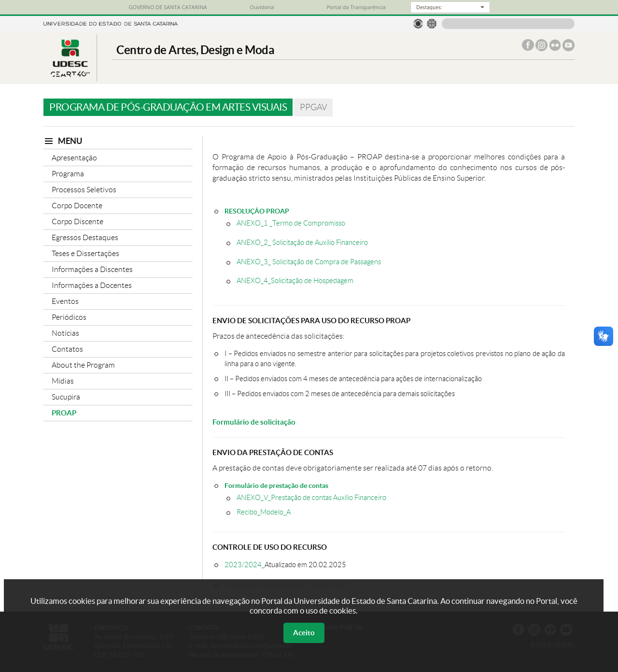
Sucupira (66, 397)
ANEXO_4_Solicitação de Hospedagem (295, 281)
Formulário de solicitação (254, 422)
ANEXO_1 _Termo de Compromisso (291, 223)
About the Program (83, 365)
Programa (68, 174)
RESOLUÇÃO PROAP (257, 211)
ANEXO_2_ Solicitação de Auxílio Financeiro (302, 243)
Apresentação (74, 158)
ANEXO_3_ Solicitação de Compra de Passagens (309, 262)
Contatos (67, 349)
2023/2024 (243, 565)
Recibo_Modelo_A (264, 512)
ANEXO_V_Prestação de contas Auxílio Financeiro (311, 498)
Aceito (304, 633)
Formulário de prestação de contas (276, 485)
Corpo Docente (77, 206)
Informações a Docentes (92, 285)
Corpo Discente (77, 222)
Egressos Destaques (85, 237)
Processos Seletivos (84, 190)
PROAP (64, 413)
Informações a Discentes (92, 269)
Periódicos (69, 317)
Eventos (65, 301)
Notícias (65, 333)
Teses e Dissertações (85, 253)
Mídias (63, 381)
